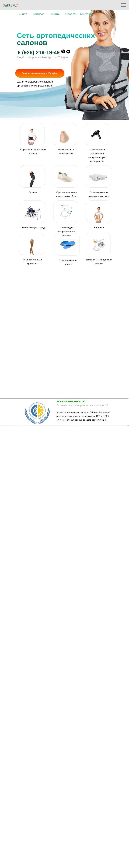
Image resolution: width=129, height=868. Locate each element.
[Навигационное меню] (124, 5)
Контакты (87, 14)
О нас (23, 14)
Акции (55, 14)
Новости (71, 14)
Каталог (39, 14)
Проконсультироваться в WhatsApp (40, 73)
